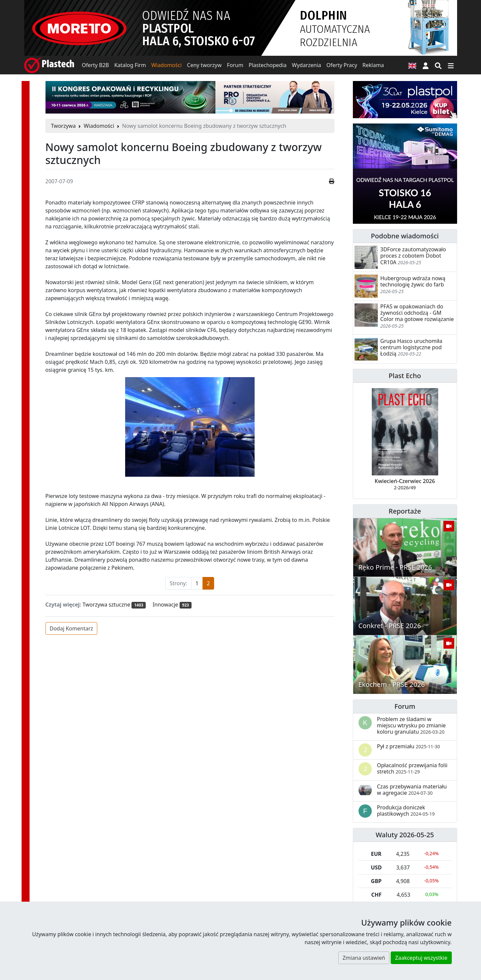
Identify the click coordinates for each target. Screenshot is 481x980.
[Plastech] (49, 65)
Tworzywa (64, 126)
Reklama (373, 65)
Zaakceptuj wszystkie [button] (421, 958)
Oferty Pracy (342, 65)
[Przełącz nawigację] (451, 65)
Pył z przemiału (409, 746)
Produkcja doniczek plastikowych (406, 811)
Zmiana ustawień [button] (364, 958)
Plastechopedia (268, 65)
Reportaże (405, 511)
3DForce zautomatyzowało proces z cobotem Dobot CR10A (413, 256)
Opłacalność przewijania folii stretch (412, 768)
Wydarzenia (306, 65)
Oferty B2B (96, 65)
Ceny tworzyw (204, 65)
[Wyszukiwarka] (438, 65)
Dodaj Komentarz (72, 628)
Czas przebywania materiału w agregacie (412, 790)
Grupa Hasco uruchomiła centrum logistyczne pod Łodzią (411, 347)
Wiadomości (167, 65)
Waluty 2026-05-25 (405, 835)
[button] (426, 65)
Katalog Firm (130, 65)
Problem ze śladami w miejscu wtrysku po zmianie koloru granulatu (411, 725)
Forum (235, 65)
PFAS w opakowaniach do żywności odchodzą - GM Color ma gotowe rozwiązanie (417, 313)
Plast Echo (405, 376)
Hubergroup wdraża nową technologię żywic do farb (413, 281)
